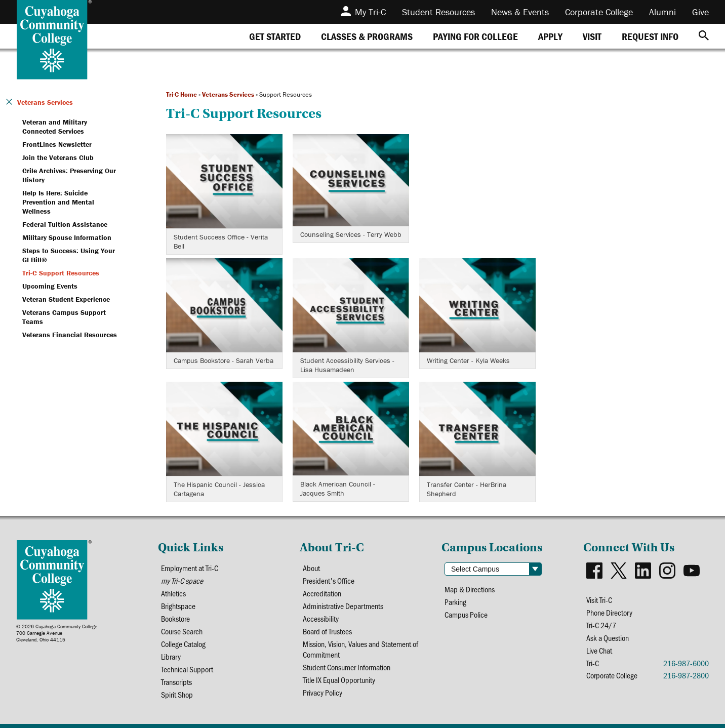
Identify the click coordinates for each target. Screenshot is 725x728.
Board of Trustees (327, 631)
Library (171, 656)
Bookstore (175, 618)
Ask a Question (608, 638)
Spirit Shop (177, 694)
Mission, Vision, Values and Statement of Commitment (360, 649)
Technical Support (187, 669)
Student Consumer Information (347, 667)
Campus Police (466, 614)
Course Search (182, 631)
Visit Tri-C (599, 600)
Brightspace (178, 606)
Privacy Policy (323, 692)
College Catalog (183, 644)
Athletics (173, 593)
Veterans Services (228, 94)
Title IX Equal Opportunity (339, 680)
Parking (455, 602)
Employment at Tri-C (190, 568)
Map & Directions (470, 589)
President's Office (329, 580)
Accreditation (322, 593)
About (311, 568)
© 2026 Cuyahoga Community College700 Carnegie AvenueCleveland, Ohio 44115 (57, 633)
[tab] (275, 36)
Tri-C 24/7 (601, 625)
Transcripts (176, 682)
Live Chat (599, 650)
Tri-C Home (182, 94)
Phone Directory (609, 612)
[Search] (704, 36)
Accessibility (321, 618)
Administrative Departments (343, 606)
